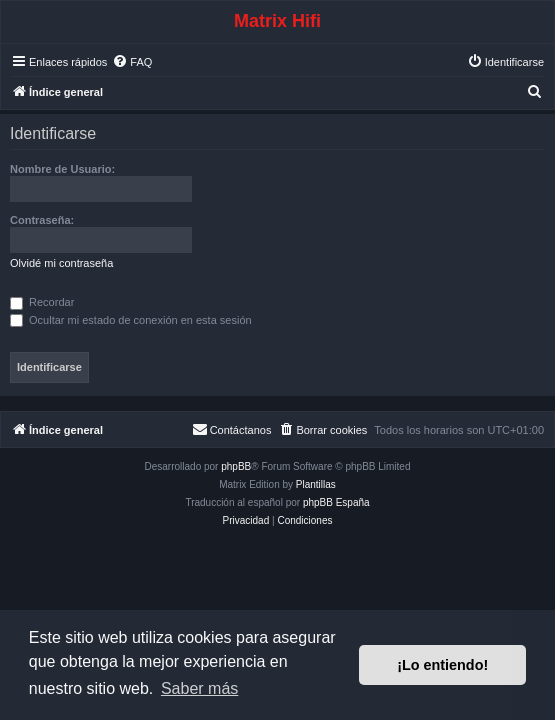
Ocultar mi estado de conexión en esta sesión (131, 320)
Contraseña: (42, 220)
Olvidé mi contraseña (61, 263)
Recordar (42, 302)
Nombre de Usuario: (62, 169)
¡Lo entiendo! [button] (442, 665)
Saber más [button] (199, 688)
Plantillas (316, 484)
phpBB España (336, 502)
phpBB (236, 466)
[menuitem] (132, 62)
